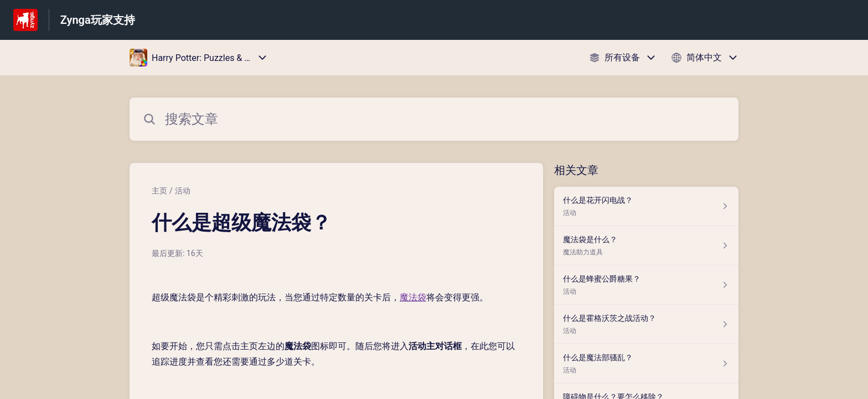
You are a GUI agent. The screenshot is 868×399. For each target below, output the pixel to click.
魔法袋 (413, 297)
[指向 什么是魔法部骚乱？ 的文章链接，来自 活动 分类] (646, 364)
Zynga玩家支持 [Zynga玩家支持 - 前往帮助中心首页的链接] (98, 20)
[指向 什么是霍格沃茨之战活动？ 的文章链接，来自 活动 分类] (646, 324)
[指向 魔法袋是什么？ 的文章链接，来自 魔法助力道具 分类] (646, 246)
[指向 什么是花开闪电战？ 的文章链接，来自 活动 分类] (646, 206)
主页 (159, 191)
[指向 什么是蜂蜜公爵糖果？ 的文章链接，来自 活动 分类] (646, 285)
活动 (183, 191)
